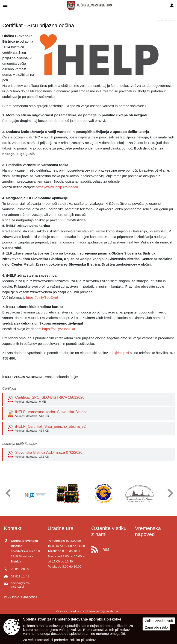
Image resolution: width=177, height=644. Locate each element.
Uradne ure (61, 528)
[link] (158, 20)
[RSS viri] (110, 548)
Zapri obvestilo (156, 627)
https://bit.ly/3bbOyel (42, 297)
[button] (8, 493)
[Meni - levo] (5, 5)
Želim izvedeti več (159, 621)
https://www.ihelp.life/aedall (57, 187)
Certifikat (9, 388)
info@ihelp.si (119, 353)
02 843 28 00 (20, 569)
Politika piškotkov (82, 640)
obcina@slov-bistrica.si (20, 585)
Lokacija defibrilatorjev (20, 443)
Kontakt (13, 528)
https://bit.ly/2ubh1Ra (59, 329)
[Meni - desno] (172, 5)
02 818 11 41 (20, 576)
